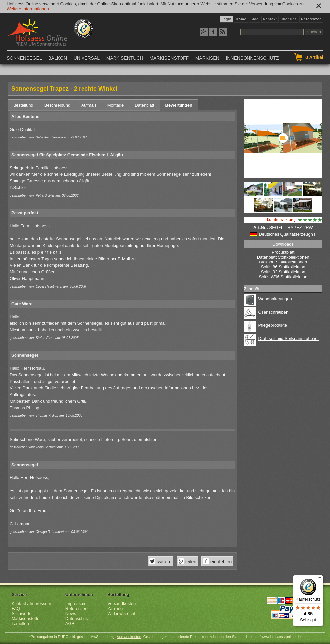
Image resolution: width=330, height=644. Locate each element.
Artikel (314, 57)
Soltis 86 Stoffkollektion (283, 267)
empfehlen (220, 562)
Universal (87, 58)
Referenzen (311, 19)
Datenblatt (144, 105)
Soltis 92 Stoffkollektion (283, 272)
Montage (116, 105)
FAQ (16, 609)
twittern (164, 562)
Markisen (207, 58)
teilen (190, 562)
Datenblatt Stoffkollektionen (283, 257)
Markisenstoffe (25, 618)
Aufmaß (89, 105)
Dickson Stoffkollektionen (283, 262)
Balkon (58, 58)
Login (226, 19)
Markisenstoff (169, 58)
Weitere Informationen (28, 9)
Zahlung (115, 609)
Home (241, 19)
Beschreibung (57, 105)
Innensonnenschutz (252, 58)
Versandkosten (121, 604)
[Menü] (319, 579)
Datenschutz (77, 618)
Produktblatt (283, 252)
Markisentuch (125, 58)
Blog (255, 19)
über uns (289, 19)
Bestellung (23, 105)
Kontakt (270, 19)
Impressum (76, 604)
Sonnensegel (24, 58)
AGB (70, 623)
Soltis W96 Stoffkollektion (283, 277)
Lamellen (20, 623)
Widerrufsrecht (121, 613)
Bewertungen (179, 105)
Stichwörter (22, 613)
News (71, 613)
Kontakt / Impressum (31, 604)
